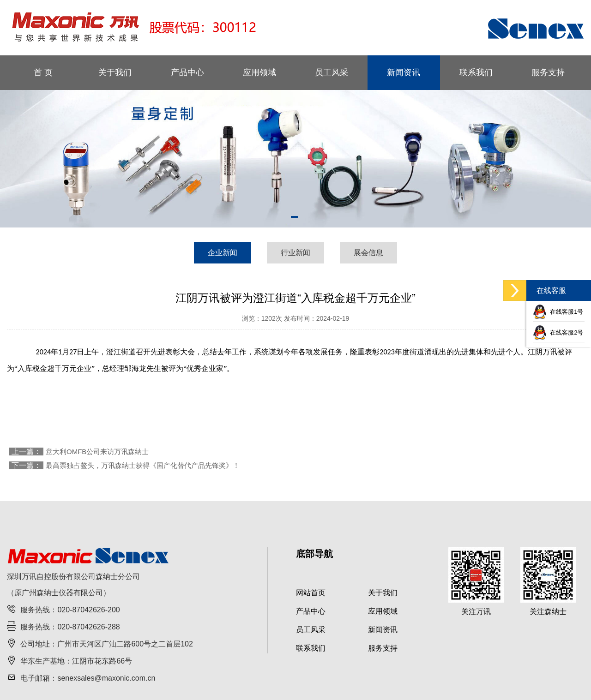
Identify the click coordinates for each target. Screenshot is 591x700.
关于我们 (115, 72)
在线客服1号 (558, 312)
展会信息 (368, 253)
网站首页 (311, 593)
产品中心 (187, 72)
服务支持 (548, 72)
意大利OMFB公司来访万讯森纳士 (97, 452)
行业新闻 (295, 253)
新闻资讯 (404, 72)
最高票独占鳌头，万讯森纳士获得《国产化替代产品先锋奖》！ (143, 465)
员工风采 (332, 72)
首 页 (43, 72)
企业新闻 (223, 253)
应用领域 (259, 72)
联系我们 (476, 72)
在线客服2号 (558, 332)
